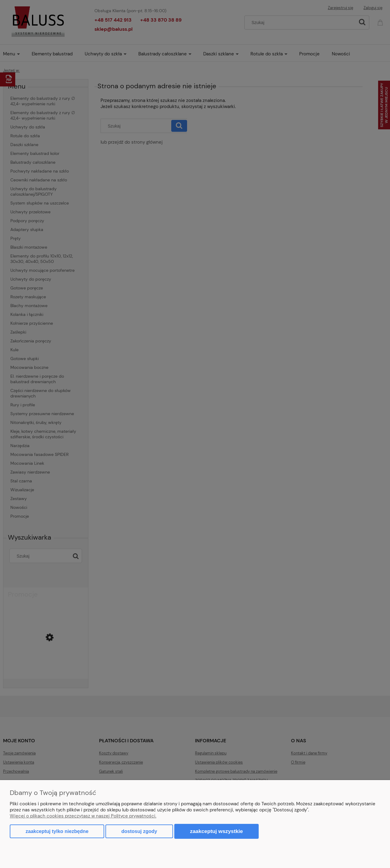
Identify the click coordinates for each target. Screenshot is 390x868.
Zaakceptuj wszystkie (217, 831)
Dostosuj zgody (139, 831)
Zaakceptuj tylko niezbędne (57, 831)
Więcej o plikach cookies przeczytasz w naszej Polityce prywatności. (83, 816)
